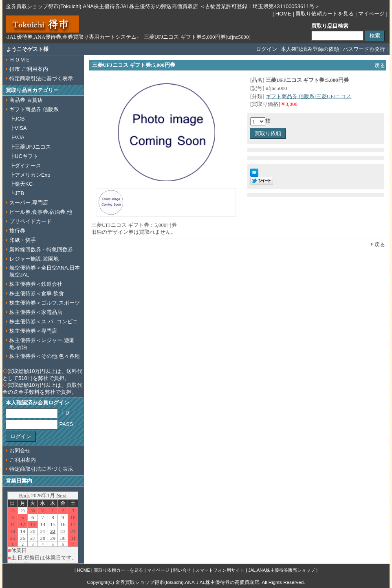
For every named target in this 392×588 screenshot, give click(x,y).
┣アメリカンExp (30, 175)
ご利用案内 (23, 460)
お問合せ (20, 451)
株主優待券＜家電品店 (36, 312)
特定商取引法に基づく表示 (41, 78)
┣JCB (17, 119)
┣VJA (17, 137)
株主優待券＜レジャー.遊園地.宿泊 (42, 344)
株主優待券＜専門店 (33, 331)
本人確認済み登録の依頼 (310, 49)
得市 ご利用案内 (29, 69)
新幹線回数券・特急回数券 (41, 249)
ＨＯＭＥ (20, 60)
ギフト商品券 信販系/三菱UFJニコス (309, 96)
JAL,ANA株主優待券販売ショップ (282, 570)
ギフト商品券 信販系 (34, 109)
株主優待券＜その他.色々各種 (45, 356)
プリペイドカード (31, 221)
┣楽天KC (21, 184)
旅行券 (17, 231)
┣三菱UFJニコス (30, 147)
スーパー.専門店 (29, 203)
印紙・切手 (23, 240)
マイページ (371, 14)
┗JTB (17, 193)
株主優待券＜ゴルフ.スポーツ (45, 303)
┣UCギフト (24, 156)
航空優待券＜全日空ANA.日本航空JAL (45, 271)
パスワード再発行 (364, 49)
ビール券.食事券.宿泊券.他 (41, 212)
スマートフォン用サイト (220, 570)
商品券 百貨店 (26, 100)
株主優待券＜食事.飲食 (37, 293)
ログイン (266, 49)
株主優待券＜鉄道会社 (36, 284)
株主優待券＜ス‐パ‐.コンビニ (44, 321)
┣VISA (18, 128)
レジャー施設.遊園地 (34, 259)
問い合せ (182, 570)
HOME (283, 14)
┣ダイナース (25, 166)
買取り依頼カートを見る (325, 14)
